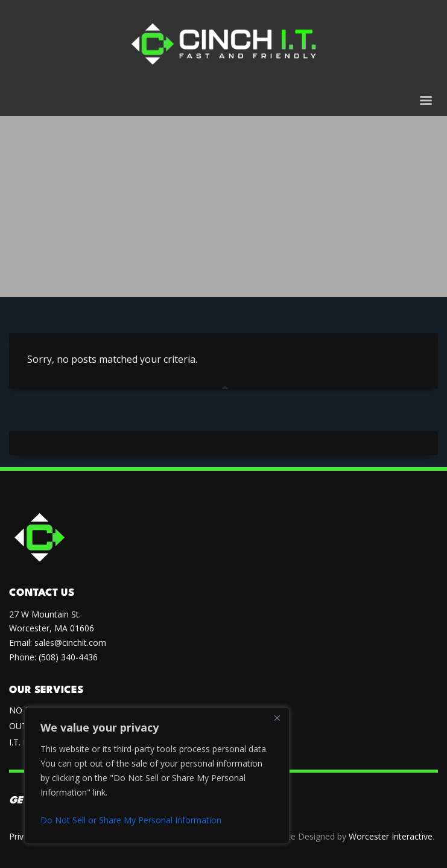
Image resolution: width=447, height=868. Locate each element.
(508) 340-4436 (68, 657)
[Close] (277, 718)
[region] (157, 776)
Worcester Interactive (391, 836)
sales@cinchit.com (70, 643)
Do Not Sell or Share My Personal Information (131, 820)
